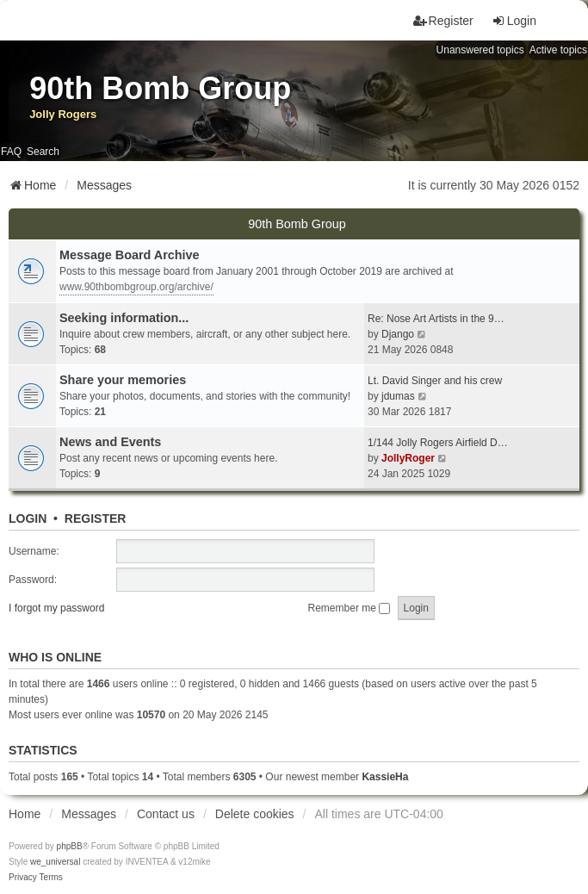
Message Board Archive (130, 255)
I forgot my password (56, 608)
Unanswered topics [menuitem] (480, 50)
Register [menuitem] (443, 21)
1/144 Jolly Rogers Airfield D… (438, 443)
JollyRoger (408, 458)
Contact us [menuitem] (166, 814)
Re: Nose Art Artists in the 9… (436, 319)
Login (28, 518)
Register (96, 518)
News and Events (110, 442)
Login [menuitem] (514, 21)
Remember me (350, 608)
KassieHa (385, 777)
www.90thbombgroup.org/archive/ (136, 287)
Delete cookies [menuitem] (255, 814)
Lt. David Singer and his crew (435, 381)
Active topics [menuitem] (558, 50)
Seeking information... (124, 318)
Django (398, 334)
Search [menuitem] (43, 152)
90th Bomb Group (297, 224)
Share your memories (123, 380)
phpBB (70, 846)
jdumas (398, 396)
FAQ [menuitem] (11, 152)
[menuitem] (23, 878)
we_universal (55, 862)
